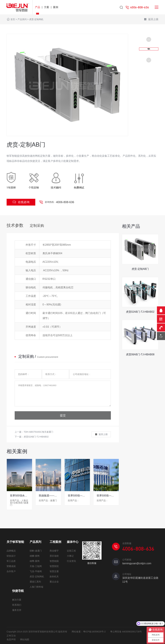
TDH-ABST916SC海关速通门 (38, 432)
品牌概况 (11, 551)
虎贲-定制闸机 (36, 19)
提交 (63, 415)
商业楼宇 (54, 551)
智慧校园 (54, 561)
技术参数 (15, 225)
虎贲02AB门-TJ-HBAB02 (36, 437)
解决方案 (17, 600)
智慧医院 (54, 566)
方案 (47, 7)
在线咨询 (21, 202)
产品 (38, 7)
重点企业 (54, 582)
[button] (149, 60)
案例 (56, 7)
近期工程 (71, 551)
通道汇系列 (35, 582)
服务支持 (17, 610)
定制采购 (37, 226)
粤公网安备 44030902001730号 (126, 632)
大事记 (70, 556)
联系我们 (17, 605)
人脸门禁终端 (36, 587)
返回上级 (151, 19)
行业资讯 (71, 561)
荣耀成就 (11, 566)
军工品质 (11, 561)
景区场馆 (54, 556)
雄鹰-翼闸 (35, 561)
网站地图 (25, 639)
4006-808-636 (65, 202)
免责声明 (11, 639)
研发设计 (11, 556)
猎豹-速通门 (36, 551)
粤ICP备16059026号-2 (94, 632)
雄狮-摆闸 (35, 556)
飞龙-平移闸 (36, 571)
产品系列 (22, 19)
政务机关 (54, 577)
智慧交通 (54, 571)
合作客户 (11, 571)
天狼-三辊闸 (36, 566)
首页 (13, 19)
